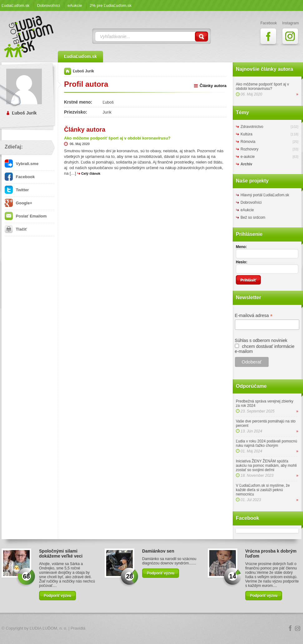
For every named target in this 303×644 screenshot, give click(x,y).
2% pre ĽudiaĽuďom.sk (111, 5)
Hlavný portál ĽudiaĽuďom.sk (265, 195)
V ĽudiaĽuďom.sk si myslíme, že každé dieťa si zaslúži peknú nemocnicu (263, 490)
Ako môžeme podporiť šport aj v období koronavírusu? (262, 86)
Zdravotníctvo (252, 127)
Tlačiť (16, 229)
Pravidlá (78, 628)
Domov (68, 71)
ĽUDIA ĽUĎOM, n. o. (49, 628)
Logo (151, 629)
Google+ (18, 203)
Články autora (213, 86)
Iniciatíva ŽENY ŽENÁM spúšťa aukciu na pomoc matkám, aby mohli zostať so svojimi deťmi (266, 466)
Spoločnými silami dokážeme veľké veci (61, 554)
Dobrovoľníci (49, 5)
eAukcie (75, 5)
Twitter (17, 190)
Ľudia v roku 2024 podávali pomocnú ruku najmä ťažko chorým (266, 443)
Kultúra (246, 134)
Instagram (298, 628)
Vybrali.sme (22, 164)
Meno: (241, 247)
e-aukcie (248, 157)
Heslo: (242, 262)
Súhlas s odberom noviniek (261, 340)
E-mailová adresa (254, 316)
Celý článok (91, 173)
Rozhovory (249, 149)
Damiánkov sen (158, 551)
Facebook (20, 177)
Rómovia (248, 142)
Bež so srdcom (253, 217)
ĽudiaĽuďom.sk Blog (29, 37)
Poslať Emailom (26, 216)
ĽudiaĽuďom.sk (15, 5)
